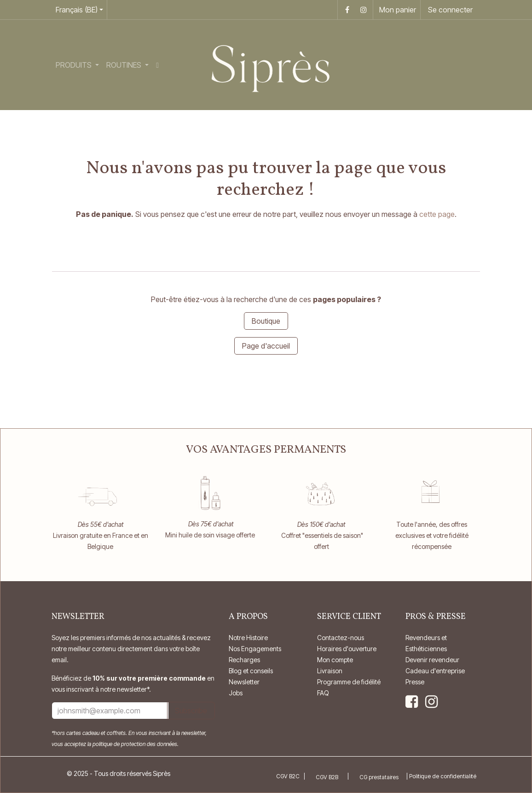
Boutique (266, 321)
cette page (437, 214)
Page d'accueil (266, 346)
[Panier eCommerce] (397, 10)
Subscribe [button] (191, 711)
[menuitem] (77, 65)
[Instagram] (364, 10)
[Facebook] (347, 10)
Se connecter (450, 10)
